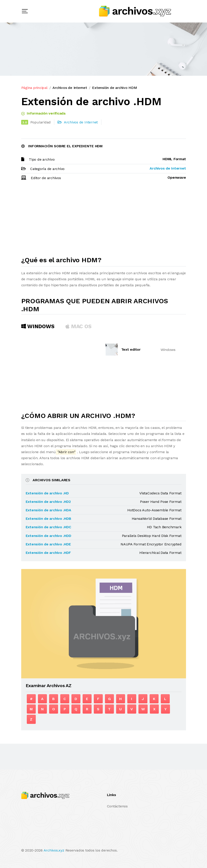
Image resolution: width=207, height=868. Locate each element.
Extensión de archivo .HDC (48, 527)
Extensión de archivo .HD (47, 493)
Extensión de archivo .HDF (48, 553)
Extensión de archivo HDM (114, 88)
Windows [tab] (38, 326)
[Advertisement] (104, 220)
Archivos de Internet (70, 88)
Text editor (131, 349)
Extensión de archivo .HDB (48, 519)
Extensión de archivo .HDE (48, 544)
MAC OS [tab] (78, 326)
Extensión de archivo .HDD (48, 536)
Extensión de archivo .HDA (48, 510)
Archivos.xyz (54, 850)
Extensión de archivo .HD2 (48, 502)
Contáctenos (117, 806)
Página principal (34, 88)
